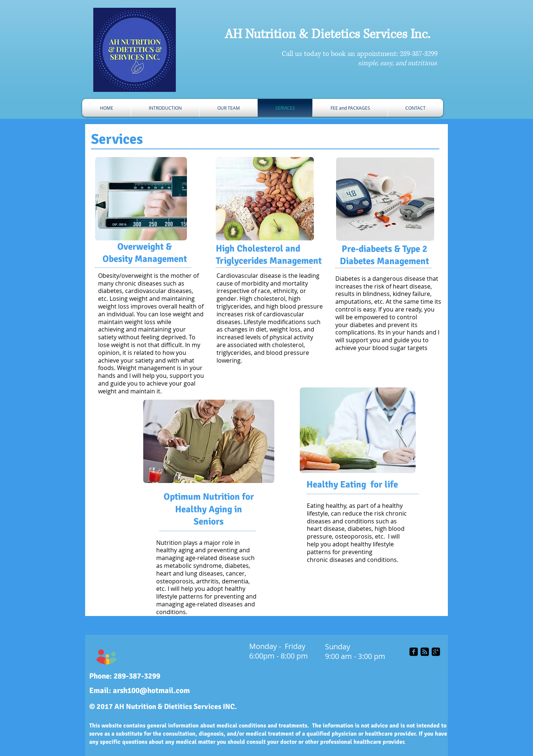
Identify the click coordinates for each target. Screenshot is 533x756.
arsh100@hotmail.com (151, 690)
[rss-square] (425, 652)
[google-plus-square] (436, 652)
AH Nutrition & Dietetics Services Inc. (327, 34)
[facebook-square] (414, 652)
